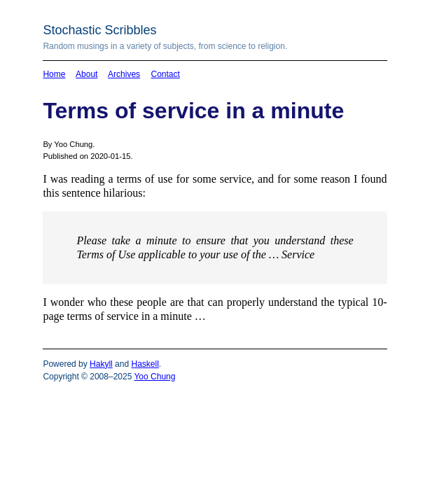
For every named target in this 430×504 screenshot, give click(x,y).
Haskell (145, 364)
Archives (124, 74)
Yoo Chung (154, 377)
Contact (165, 74)
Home (54, 74)
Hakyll (101, 364)
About (86, 74)
